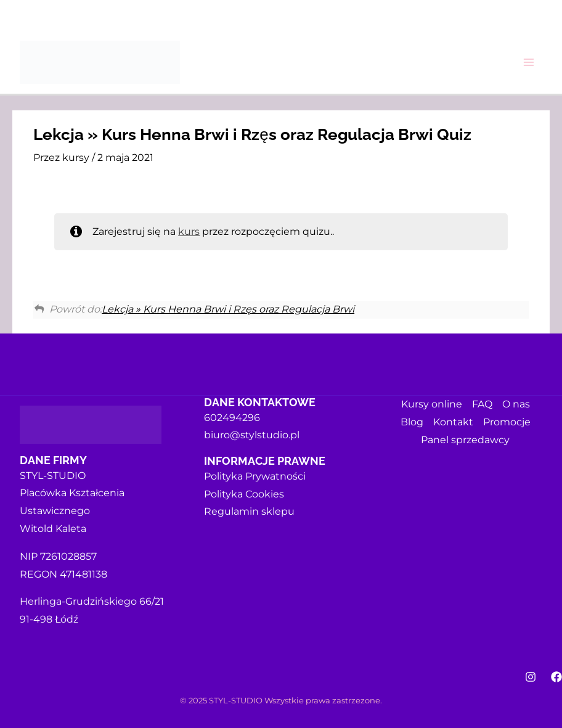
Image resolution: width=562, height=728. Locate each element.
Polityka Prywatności (255, 476)
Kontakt (453, 422)
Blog (412, 422)
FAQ (482, 404)
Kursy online (432, 404)
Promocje (507, 422)
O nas (516, 404)
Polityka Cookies (244, 494)
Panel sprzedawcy (465, 440)
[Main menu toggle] (529, 62)
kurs (189, 231)
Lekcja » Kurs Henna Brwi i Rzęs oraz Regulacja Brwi (228, 309)
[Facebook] (556, 677)
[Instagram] (531, 677)
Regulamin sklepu (249, 511)
